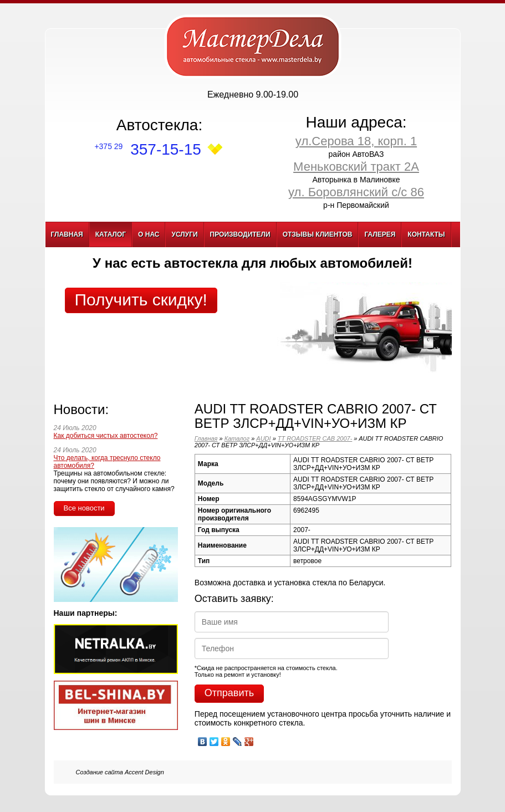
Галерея (380, 234)
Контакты (426, 234)
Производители (240, 234)
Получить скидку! (141, 300)
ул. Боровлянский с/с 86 (356, 192)
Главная (67, 234)
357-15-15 (147, 149)
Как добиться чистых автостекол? (106, 436)
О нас (149, 234)
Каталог (111, 234)
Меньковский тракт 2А (356, 167)
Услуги (184, 234)
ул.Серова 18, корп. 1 (356, 141)
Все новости (84, 508)
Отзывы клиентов (318, 234)
